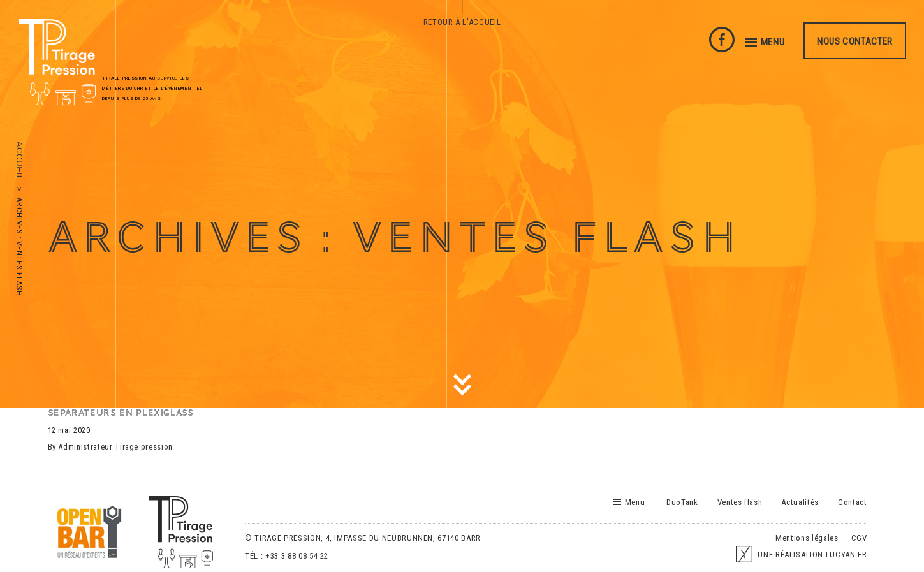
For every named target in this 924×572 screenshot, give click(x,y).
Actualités (800, 502)
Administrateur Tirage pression (115, 447)
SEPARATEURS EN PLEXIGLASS (121, 413)
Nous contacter (855, 41)
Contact (853, 502)
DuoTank (682, 502)
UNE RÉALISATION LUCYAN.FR (801, 554)
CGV (859, 538)
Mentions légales (807, 538)
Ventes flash (740, 502)
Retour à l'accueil (462, 22)
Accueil (19, 161)
